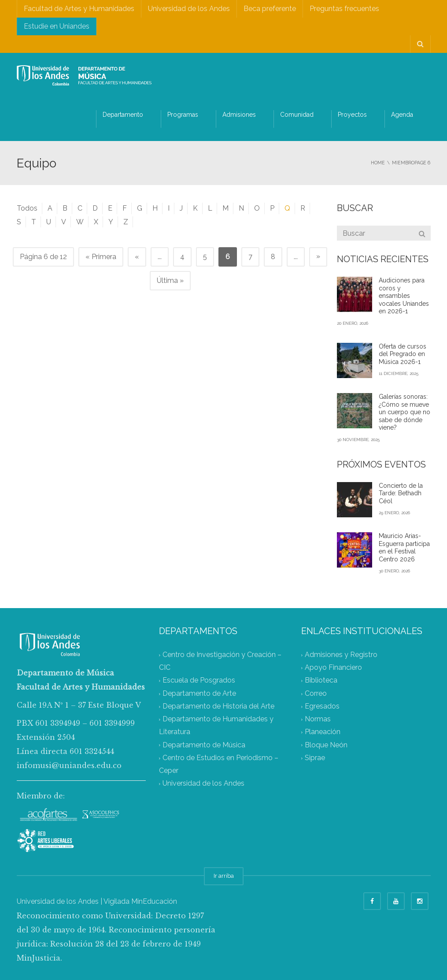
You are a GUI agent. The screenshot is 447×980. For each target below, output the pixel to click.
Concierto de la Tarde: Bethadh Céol (401, 493)
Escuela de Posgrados (199, 681)
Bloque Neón (326, 745)
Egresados (322, 706)
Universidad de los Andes (189, 9)
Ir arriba (224, 876)
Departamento (123, 115)
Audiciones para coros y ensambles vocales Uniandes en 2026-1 (404, 296)
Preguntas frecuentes (344, 9)
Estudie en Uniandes (57, 26)
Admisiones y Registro (341, 655)
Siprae (315, 758)
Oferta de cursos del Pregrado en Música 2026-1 (403, 354)
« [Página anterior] (137, 257)
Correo (316, 693)
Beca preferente (270, 9)
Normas (318, 719)
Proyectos (352, 115)
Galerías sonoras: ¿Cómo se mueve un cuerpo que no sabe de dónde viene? (405, 412)
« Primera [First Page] (101, 257)
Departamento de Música (204, 745)
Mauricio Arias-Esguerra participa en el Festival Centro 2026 (404, 548)
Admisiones (239, 115)
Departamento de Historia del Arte (218, 706)
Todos (27, 208)
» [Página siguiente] (318, 256)
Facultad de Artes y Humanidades (79, 9)
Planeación (323, 732)
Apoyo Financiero (333, 668)
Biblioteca (321, 681)
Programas (183, 115)
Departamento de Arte (199, 693)
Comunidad (297, 115)
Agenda (402, 115)
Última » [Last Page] (170, 280)
